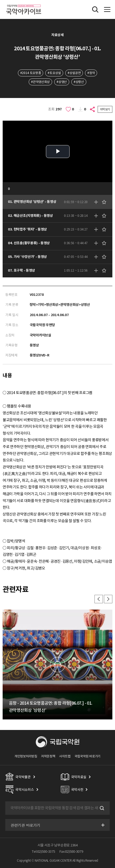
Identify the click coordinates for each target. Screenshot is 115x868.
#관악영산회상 (40, 82)
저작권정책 (48, 756)
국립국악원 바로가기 (87, 756)
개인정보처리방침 (26, 756)
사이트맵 (65, 756)
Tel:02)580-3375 (43, 852)
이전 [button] (99, 599)
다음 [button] (108, 599)
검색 (101, 808)
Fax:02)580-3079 (71, 852)
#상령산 (79, 82)
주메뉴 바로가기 (0, 0)
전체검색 (95, 9)
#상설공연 (74, 73)
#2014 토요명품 (31, 73)
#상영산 (62, 82)
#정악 (91, 73)
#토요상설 (54, 73)
